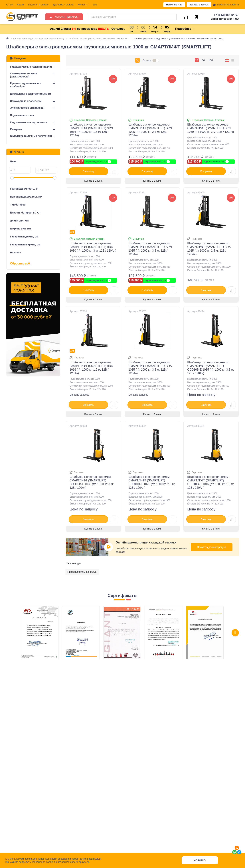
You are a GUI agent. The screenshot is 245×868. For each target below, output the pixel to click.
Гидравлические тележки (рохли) (31, 67)
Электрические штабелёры (27, 108)
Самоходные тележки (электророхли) (24, 75)
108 (211, 60)
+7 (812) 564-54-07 (226, 15)
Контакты (83, 5)
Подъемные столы (22, 115)
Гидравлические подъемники (29, 122)
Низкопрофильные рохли (82, 572)
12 (197, 60)
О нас (10, 5)
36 (203, 60)
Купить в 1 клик (93, 181)
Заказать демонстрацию (212, 547)
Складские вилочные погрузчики (31, 136)
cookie (28, 859)
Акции (20, 5)
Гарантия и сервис (38, 5)
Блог (95, 5)
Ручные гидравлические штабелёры (26, 85)
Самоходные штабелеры (26, 101)
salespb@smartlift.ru (228, 5)
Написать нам (174, 5)
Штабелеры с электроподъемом (31, 94)
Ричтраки (16, 129)
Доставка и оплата (63, 5)
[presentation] (235, 633)
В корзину (88, 171)
